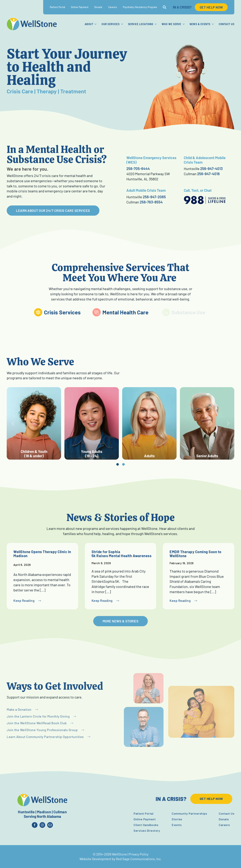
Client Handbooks (146, 825)
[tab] (124, 464)
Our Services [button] (112, 24)
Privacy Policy (139, 854)
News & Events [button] (202, 24)
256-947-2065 (154, 197)
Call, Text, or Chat (198, 190)
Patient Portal (57, 7)
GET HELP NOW (211, 7)
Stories (177, 819)
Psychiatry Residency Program (140, 7)
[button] (19, 424)
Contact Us (227, 24)
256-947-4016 (208, 174)
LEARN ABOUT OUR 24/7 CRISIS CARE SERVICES (53, 210)
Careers (113, 7)
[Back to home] (32, 24)
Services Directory (147, 831)
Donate (98, 7)
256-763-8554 (151, 202)
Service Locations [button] (142, 24)
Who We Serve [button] (173, 24)
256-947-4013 (211, 168)
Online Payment (80, 7)
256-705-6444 (138, 168)
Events (177, 825)
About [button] (91, 24)
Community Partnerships (189, 813)
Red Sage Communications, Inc (138, 859)
